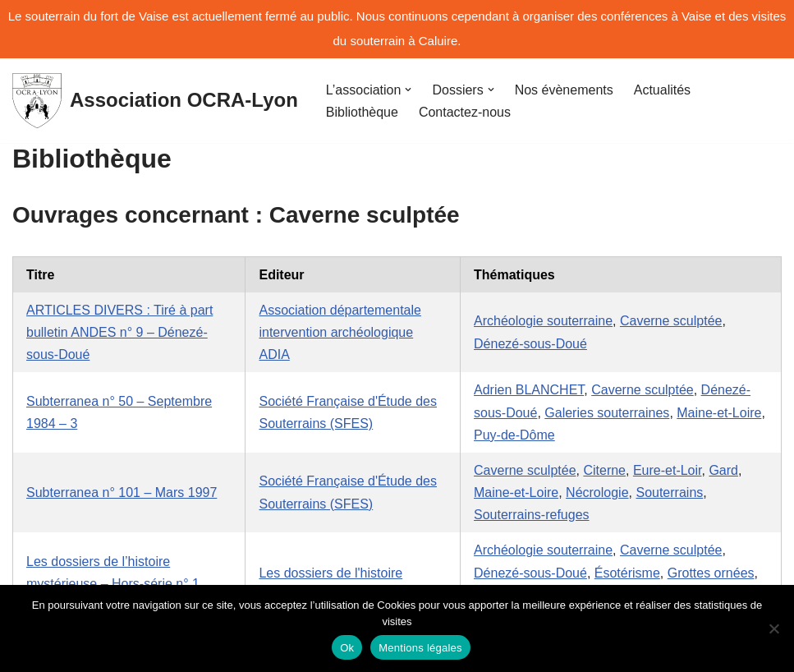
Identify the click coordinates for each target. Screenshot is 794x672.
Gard (723, 470)
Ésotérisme (627, 573)
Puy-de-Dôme (514, 435)
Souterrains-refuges (532, 515)
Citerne (604, 470)
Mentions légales (420, 648)
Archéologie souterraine (543, 321)
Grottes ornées (711, 573)
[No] (773, 628)
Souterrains (669, 492)
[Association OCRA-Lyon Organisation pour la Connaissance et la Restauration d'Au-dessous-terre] (155, 101)
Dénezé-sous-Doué (530, 344)
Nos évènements (564, 90)
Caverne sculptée (671, 321)
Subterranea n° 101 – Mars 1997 (122, 492)
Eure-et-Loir (668, 470)
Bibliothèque (362, 112)
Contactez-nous (465, 112)
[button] (408, 90)
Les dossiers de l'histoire (330, 573)
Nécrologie (597, 492)
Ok (347, 648)
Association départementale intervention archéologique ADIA (340, 332)
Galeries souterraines (607, 413)
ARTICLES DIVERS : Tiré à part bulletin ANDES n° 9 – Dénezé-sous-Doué (119, 332)
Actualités (662, 90)
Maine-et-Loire (719, 413)
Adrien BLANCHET (529, 390)
